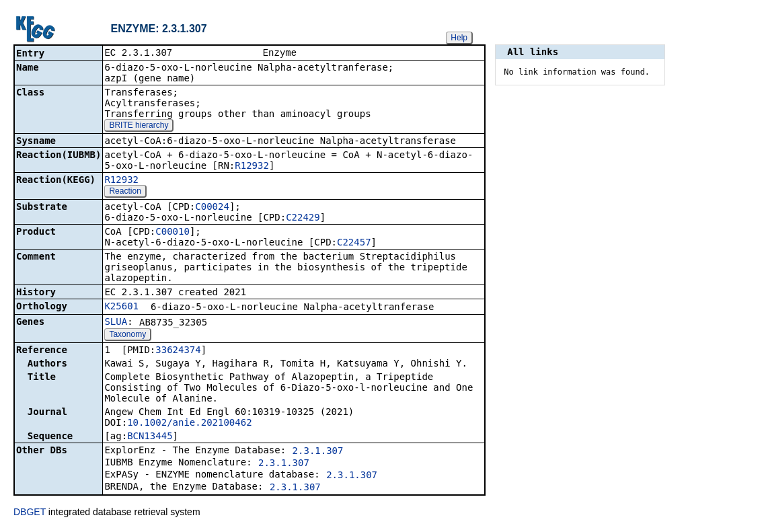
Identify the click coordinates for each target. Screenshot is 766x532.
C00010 (173, 233)
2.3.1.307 (318, 452)
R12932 (252, 167)
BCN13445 (150, 437)
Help (459, 38)
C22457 (354, 243)
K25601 (121, 307)
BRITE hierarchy (139, 126)
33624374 (178, 351)
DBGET (30, 513)
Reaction (125, 192)
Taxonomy (127, 336)
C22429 (303, 219)
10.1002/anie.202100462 (189, 424)
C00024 (212, 208)
